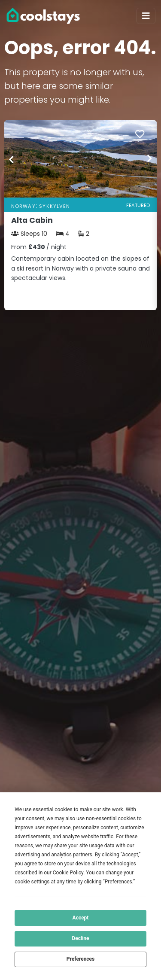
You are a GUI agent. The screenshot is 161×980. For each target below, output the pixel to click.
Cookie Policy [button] (68, 873)
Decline (80, 938)
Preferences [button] (118, 882)
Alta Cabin (32, 220)
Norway (23, 206)
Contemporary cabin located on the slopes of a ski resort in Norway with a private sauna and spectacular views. (80, 268)
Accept (81, 918)
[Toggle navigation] (146, 16)
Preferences (81, 959)
